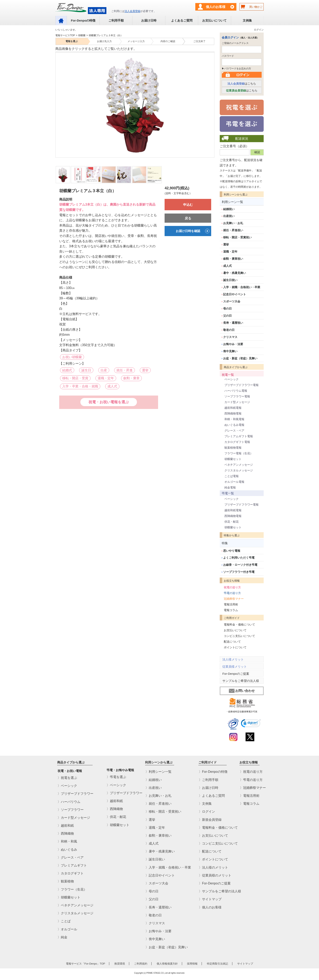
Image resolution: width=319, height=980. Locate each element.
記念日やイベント (235, 294)
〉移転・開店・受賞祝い (163, 812)
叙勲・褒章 (131, 378)
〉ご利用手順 (209, 780)
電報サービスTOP (65, 35)
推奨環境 (120, 964)
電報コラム (231, 610)
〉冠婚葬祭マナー (253, 788)
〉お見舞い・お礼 (158, 796)
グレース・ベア (234, 431)
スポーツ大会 (232, 301)
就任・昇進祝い (233, 230)
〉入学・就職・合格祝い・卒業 (168, 867)
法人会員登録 (132, 11)
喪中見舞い (230, 351)
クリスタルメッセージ (239, 470)
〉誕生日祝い (155, 860)
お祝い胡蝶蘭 (72, 357)
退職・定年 (106, 378)
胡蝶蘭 (82, 35)
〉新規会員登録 (210, 820)
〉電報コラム (250, 804)
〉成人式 (152, 843)
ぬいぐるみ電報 (234, 425)
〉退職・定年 (155, 828)
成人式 (112, 386)
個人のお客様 (216, 7)
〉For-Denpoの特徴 (213, 772)
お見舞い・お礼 (233, 223)
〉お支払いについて (213, 836)
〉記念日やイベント (160, 875)
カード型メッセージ (237, 402)
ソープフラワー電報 (237, 396)
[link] (251, 724)
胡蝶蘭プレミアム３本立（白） (106, 35)
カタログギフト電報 (237, 442)
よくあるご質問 (182, 20)
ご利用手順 (116, 20)
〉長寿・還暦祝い (158, 907)
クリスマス (230, 337)
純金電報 (230, 487)
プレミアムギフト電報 (239, 436)
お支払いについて (214, 20)
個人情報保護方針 (167, 964)
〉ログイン (207, 812)
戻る (188, 218)
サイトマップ (245, 964)
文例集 (247, 20)
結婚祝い (229, 209)
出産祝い (229, 216)
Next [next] (211, 102)
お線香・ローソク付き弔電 (240, 565)
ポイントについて (235, 647)
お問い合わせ (242, 691)
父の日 (227, 316)
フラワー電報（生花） (239, 453)
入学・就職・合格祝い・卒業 (242, 287)
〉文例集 (205, 804)
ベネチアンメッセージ (239, 465)
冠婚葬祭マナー (234, 599)
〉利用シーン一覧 (158, 772)
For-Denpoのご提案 (236, 674)
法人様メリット (233, 659)
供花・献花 (232, 522)
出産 (104, 370)
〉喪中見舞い (155, 939)
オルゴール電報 (234, 482)
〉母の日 (152, 891)
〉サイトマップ (210, 899)
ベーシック (232, 379)
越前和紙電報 (233, 408)
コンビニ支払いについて (239, 636)
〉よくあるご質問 (212, 796)
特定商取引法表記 (217, 964)
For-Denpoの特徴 (83, 20)
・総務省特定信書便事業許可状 (242, 712)
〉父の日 (152, 899)
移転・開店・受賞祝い (237, 237)
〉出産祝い (154, 788)
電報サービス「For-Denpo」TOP (86, 964)
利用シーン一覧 (232, 202)
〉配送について (210, 852)
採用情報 (192, 964)
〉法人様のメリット (213, 867)
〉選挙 (150, 820)
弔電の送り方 (232, 593)
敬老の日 (229, 330)
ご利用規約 (141, 964)
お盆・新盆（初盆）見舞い (240, 358)
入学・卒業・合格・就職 (80, 386)
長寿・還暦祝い (233, 323)
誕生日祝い (230, 280)
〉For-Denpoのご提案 (215, 883)
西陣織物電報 (233, 413)
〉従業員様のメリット (215, 875)
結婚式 (67, 370)
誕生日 (86, 370)
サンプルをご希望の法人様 (241, 681)
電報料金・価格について (239, 625)
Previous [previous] (58, 102)
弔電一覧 (228, 493)
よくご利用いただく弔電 (239, 558)
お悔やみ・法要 (233, 344)
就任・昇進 (125, 370)
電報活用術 (231, 604)
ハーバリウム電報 (236, 391)
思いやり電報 (232, 551)
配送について (232, 642)
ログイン (259, 30)
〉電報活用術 (250, 796)
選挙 (145, 370)
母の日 (227, 308)
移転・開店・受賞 (75, 378)
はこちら (242, 84)
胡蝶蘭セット (233, 459)
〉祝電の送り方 (251, 772)
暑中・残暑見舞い (235, 273)
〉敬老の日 (154, 915)
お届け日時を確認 (193, 231)
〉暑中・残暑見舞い (160, 852)
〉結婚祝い (154, 780)
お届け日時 (149, 20)
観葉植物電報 (233, 448)
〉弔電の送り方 (251, 780)
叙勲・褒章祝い (233, 259)
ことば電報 (232, 476)
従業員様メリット (235, 667)
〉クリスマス (155, 923)
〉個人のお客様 (210, 907)
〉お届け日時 (209, 788)
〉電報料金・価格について (218, 828)
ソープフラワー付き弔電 (239, 572)
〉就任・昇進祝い (158, 804)
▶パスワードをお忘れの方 (236, 69)
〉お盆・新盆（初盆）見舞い (167, 947)
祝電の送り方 (232, 587)
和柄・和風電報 (234, 419)
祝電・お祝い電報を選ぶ (109, 402)
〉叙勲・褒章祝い (158, 836)
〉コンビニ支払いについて (218, 843)
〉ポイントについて (213, 860)
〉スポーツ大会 (157, 883)
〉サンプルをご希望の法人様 (220, 891)
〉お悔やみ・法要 (158, 931)
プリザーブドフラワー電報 (241, 385)
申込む (188, 205)
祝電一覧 (228, 375)
